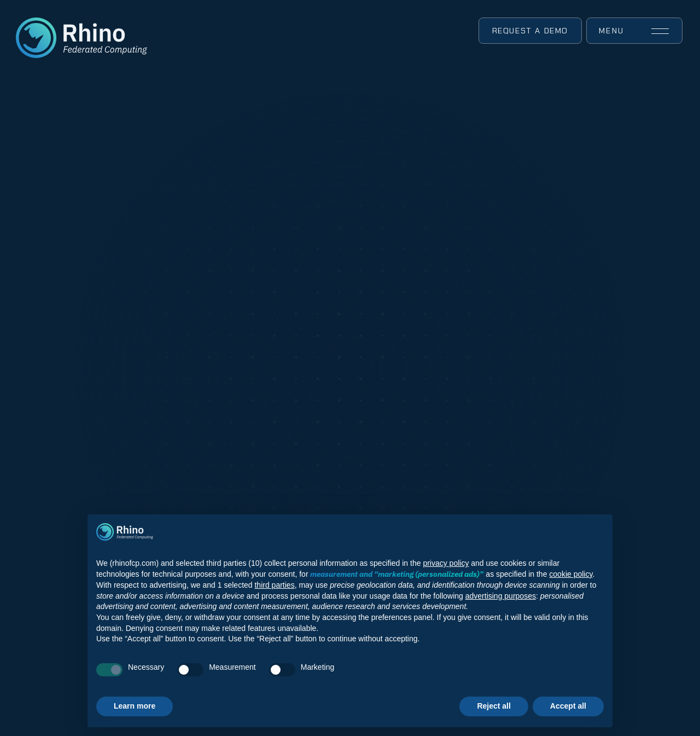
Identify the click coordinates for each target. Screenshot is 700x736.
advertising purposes (501, 596)
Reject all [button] (494, 706)
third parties (274, 585)
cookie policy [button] (571, 574)
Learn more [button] (135, 706)
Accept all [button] (568, 706)
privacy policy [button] (446, 563)
